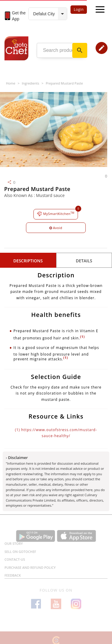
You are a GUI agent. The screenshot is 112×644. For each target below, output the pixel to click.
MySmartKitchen (56, 214)
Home (11, 83)
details (84, 261)
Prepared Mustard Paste (64, 83)
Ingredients (30, 83)
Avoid (56, 228)
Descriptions (28, 261)
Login (79, 9)
